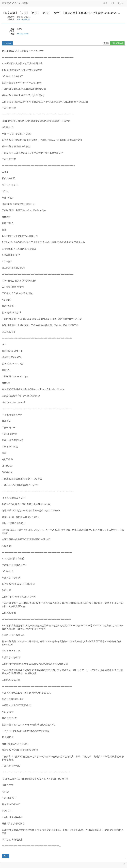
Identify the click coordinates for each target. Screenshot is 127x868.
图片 (6, 856)
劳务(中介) (26, 19)
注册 (112, 3)
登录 (105, 3)
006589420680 (23, 34)
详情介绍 (7, 43)
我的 (121, 3)
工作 (18, 19)
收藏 (106, 43)
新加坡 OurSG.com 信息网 (15, 3)
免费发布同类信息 (117, 43)
